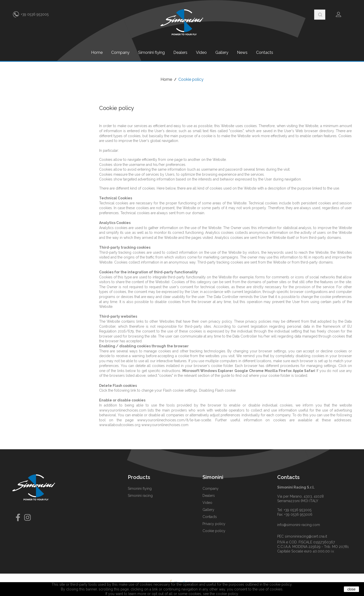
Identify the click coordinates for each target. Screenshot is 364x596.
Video (201, 52)
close (352, 589)
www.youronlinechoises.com (165, 425)
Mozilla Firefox (278, 371)
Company (120, 52)
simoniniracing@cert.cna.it (306, 536)
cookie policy (227, 594)
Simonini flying (151, 52)
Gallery (222, 52)
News (242, 52)
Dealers (180, 52)
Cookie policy (214, 531)
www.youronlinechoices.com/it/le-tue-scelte (174, 420)
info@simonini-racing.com (299, 525)
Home (97, 52)
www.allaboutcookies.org (120, 425)
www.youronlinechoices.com (123, 410)
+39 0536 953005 (35, 14)
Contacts (265, 52)
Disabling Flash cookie (217, 390)
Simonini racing (140, 496)
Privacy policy (214, 524)
